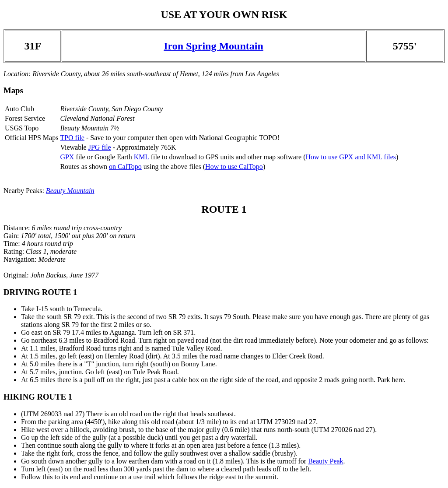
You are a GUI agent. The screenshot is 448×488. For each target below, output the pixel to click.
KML (142, 157)
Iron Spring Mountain (213, 46)
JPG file (100, 147)
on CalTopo (125, 167)
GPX (67, 157)
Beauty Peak (325, 461)
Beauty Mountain (70, 191)
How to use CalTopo (234, 167)
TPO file (72, 138)
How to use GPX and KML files (351, 157)
